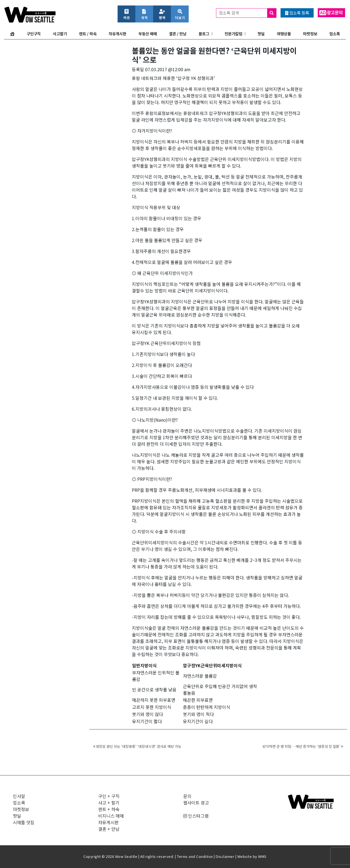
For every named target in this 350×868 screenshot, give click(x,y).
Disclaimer (225, 856)
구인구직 (34, 34)
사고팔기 (60, 34)
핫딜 (261, 34)
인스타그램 (196, 816)
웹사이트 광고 (196, 803)
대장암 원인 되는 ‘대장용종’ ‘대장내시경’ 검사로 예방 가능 (137, 746)
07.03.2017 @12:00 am (168, 69)
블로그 (204, 34)
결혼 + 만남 (109, 829)
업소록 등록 (297, 13)
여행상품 (284, 34)
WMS (262, 856)
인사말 (19, 796)
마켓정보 (310, 34)
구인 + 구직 (109, 796)
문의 (187, 796)
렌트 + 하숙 (109, 809)
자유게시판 (117, 34)
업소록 (335, 34)
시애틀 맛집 (24, 822)
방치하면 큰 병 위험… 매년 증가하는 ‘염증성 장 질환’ (303, 746)
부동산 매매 (148, 34)
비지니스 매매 (111, 816)
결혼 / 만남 (178, 34)
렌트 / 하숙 (88, 34)
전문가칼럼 (233, 34)
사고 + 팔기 (109, 803)
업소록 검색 (248, 13)
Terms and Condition (195, 856)
